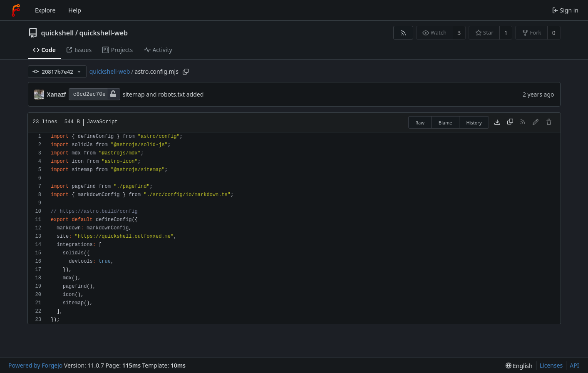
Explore (45, 10)
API (574, 365)
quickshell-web (104, 33)
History (474, 123)
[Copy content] (510, 122)
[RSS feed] (403, 33)
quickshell (58, 33)
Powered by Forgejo (35, 365)
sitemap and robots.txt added (163, 94)
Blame (445, 123)
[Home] (16, 10)
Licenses (551, 365)
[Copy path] (186, 72)
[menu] (519, 366)
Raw (420, 123)
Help (75, 10)
